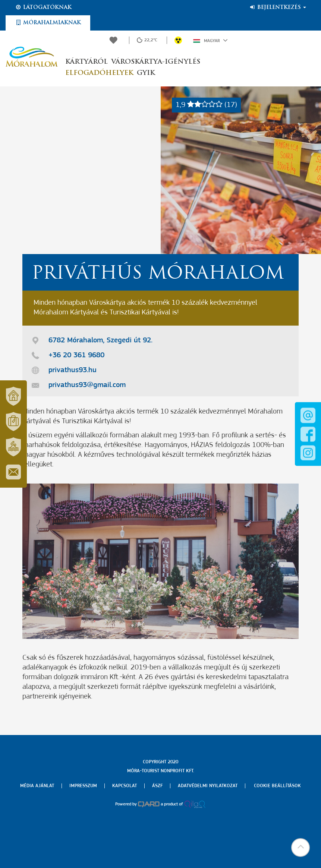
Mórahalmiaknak (48, 23)
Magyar (210, 40)
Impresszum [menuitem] (83, 786)
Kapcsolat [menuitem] (125, 786)
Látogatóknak (43, 7)
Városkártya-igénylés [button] (156, 62)
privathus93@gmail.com (87, 385)
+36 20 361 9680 (76, 355)
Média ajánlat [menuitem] (37, 786)
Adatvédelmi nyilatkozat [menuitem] (208, 786)
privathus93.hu (73, 370)
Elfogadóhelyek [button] (99, 73)
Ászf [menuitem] (157, 786)
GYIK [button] (146, 73)
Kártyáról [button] (86, 62)
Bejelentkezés (278, 7)
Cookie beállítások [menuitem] (277, 786)
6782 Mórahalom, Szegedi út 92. (100, 340)
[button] (300, 848)
